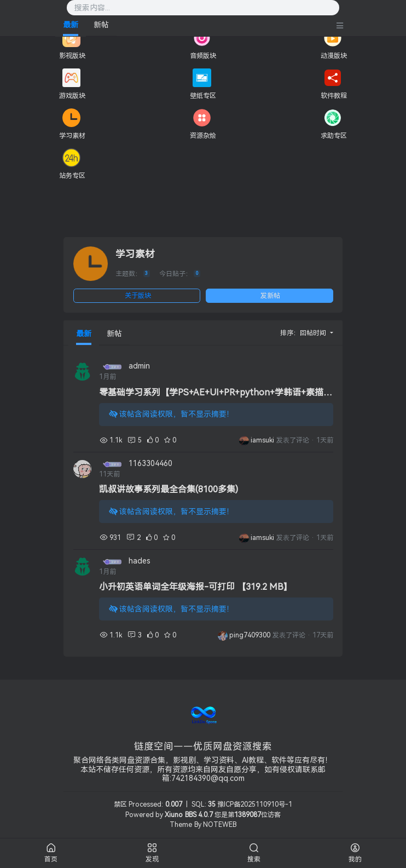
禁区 (120, 804)
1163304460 (150, 464)
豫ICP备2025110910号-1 (255, 804)
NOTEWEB (220, 825)
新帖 (101, 25)
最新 (71, 25)
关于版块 (138, 296)
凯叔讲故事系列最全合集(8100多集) (169, 489)
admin (139, 366)
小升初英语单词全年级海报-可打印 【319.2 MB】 (196, 587)
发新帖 (270, 296)
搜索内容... (92, 8)
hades (140, 561)
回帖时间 (314, 333)
